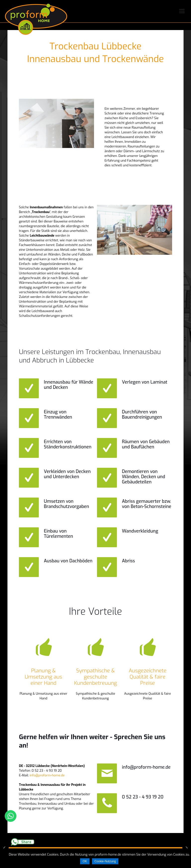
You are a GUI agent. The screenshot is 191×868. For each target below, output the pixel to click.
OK (85, 861)
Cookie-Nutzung (105, 861)
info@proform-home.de (47, 775)
